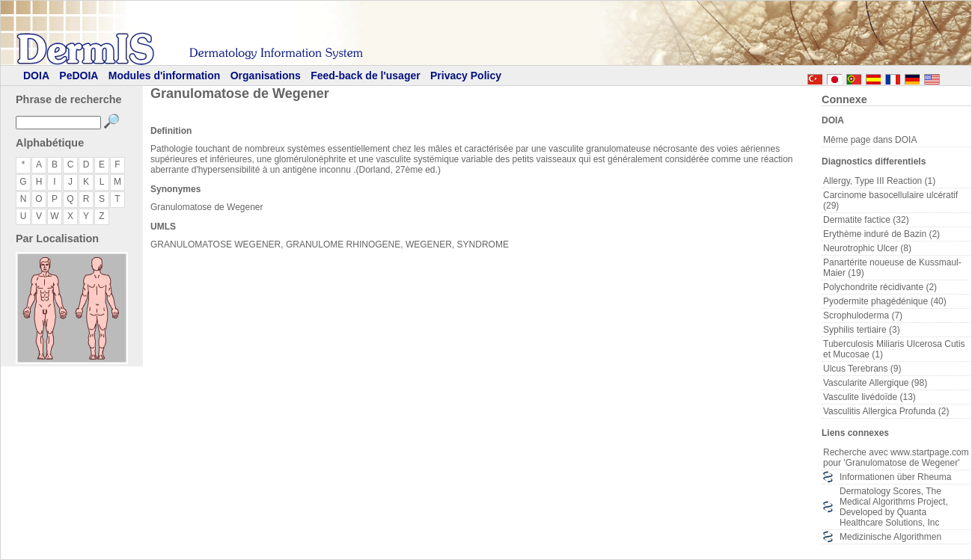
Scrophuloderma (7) (863, 316)
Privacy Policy (466, 76)
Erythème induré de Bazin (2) (881, 234)
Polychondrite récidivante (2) (880, 287)
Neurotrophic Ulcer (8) (867, 248)
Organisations (266, 76)
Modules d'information (165, 76)
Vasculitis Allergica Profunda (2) (886, 411)
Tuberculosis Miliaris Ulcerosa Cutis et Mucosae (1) (894, 349)
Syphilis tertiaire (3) (862, 330)
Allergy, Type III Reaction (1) (879, 181)
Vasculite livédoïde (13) (869, 397)
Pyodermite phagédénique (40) (885, 301)
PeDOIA (79, 76)
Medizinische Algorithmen (890, 537)
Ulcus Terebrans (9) (862, 369)
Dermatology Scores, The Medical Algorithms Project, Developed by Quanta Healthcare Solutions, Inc (894, 507)
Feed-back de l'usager (366, 76)
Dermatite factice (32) (866, 220)
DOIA (36, 76)
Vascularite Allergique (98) (875, 383)
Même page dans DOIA (870, 140)
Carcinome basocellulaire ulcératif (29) (890, 200)
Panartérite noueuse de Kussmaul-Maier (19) (892, 268)
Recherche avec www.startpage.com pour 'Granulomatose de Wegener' (896, 458)
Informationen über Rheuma (895, 477)
